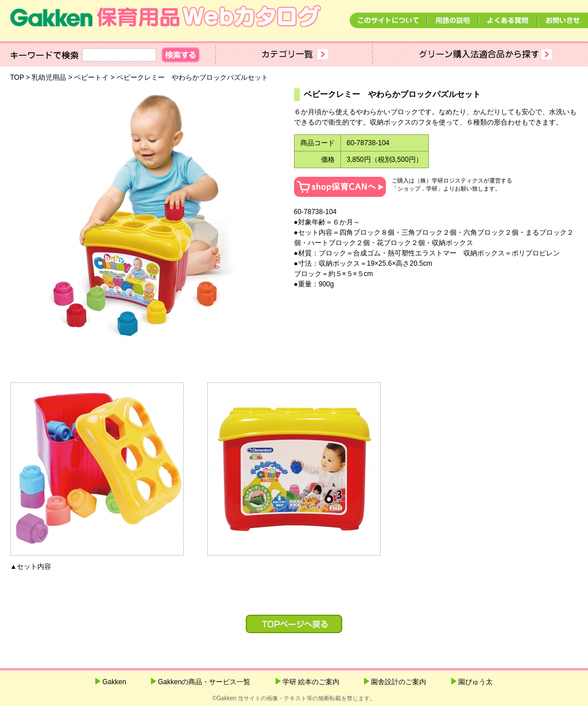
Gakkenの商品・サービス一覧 (204, 682)
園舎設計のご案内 (399, 682)
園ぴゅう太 (475, 682)
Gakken (114, 682)
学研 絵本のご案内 (311, 682)
